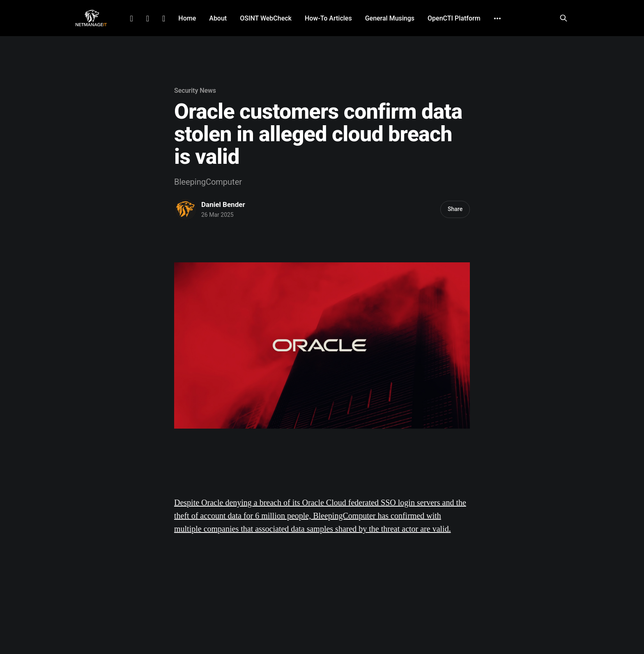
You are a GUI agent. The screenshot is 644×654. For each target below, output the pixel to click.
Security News (195, 91)
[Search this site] (563, 18)
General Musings (390, 18)
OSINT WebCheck (266, 18)
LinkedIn (131, 18)
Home (187, 18)
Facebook (148, 18)
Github (164, 18)
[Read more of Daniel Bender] (186, 209)
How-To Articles (328, 18)
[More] (497, 18)
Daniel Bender (223, 204)
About (218, 18)
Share (455, 209)
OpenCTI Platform (454, 18)
